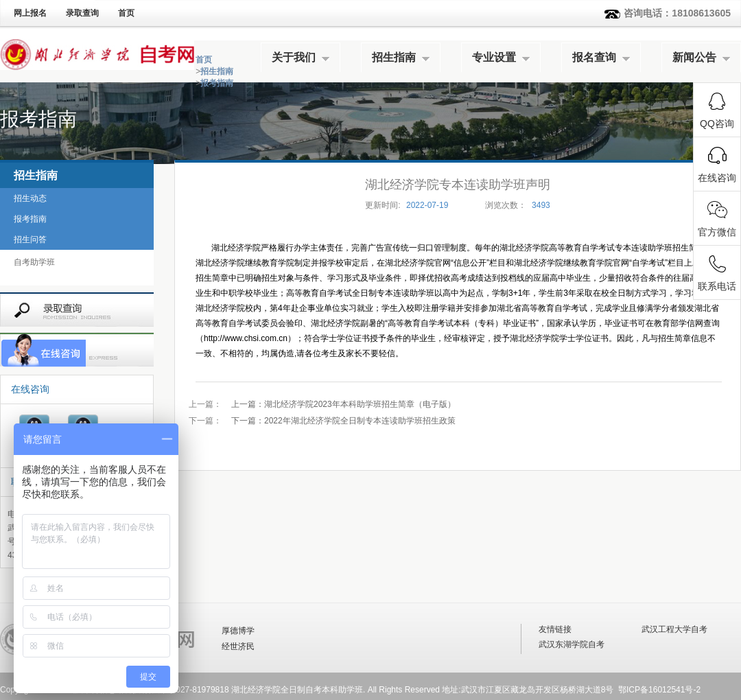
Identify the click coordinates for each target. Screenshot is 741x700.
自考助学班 (34, 262)
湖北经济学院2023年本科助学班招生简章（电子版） (343, 404)
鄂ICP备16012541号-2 (659, 690)
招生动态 (30, 198)
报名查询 (594, 57)
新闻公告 (694, 57)
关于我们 (294, 57)
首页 (126, 13)
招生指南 (394, 57)
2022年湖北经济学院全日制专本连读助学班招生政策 (343, 421)
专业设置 (494, 57)
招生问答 (30, 240)
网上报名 (30, 13)
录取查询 (82, 13)
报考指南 (217, 83)
